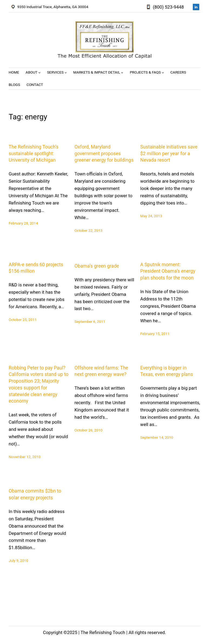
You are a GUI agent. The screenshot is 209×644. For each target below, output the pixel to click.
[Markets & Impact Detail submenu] (122, 72)
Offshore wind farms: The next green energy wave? (101, 371)
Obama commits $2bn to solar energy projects (35, 494)
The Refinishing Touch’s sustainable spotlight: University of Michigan (33, 154)
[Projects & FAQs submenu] (163, 72)
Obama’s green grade (97, 266)
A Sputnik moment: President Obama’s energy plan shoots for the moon (168, 271)
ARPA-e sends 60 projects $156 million (36, 268)
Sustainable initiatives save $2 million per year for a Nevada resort (169, 154)
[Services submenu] (66, 72)
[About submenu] (39, 72)
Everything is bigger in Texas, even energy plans (166, 371)
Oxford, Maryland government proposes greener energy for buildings (104, 154)
